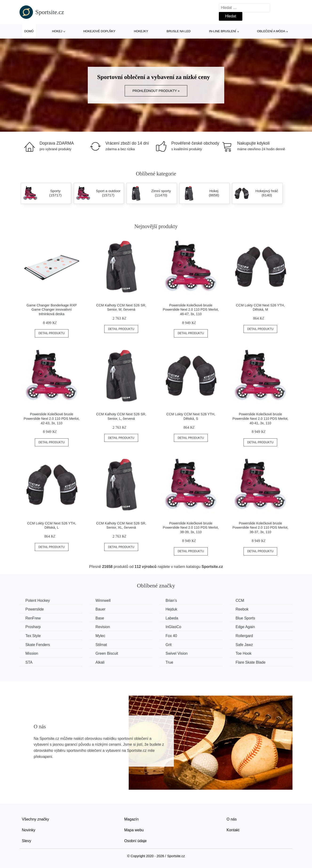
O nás (232, 819)
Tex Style (33, 636)
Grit (168, 645)
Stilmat (101, 645)
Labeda (172, 618)
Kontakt (233, 830)
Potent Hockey (38, 600)
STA (29, 662)
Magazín (131, 819)
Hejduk (171, 609)
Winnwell (103, 600)
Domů (29, 31)
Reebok (242, 609)
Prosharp (33, 627)
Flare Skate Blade (250, 662)
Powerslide (35, 609)
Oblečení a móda (271, 31)
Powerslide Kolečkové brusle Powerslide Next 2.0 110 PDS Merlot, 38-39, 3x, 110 (191, 528)
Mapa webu (134, 830)
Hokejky (141, 31)
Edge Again (245, 627)
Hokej (57, 31)
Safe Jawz (244, 645)
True (169, 662)
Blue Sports (245, 618)
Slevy (26, 841)
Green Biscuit (107, 653)
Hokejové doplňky (99, 31)
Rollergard (244, 636)
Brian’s (171, 600)
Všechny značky (36, 819)
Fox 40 (171, 636)
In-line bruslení (222, 31)
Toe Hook (244, 653)
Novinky (29, 830)
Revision (103, 627)
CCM (240, 600)
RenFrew (33, 618)
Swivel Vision (176, 653)
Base (100, 618)
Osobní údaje (135, 841)
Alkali (100, 662)
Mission (32, 653)
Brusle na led (179, 31)
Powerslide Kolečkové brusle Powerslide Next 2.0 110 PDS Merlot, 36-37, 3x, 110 (260, 528)
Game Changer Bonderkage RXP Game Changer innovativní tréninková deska (52, 310)
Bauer (101, 609)
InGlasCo (173, 627)
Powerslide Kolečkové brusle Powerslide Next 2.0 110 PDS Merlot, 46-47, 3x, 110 (191, 310)
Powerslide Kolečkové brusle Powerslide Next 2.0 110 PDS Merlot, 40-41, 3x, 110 (260, 418)
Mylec (100, 636)
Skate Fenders (38, 645)
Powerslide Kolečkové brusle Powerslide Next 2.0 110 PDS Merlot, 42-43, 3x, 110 (52, 418)
